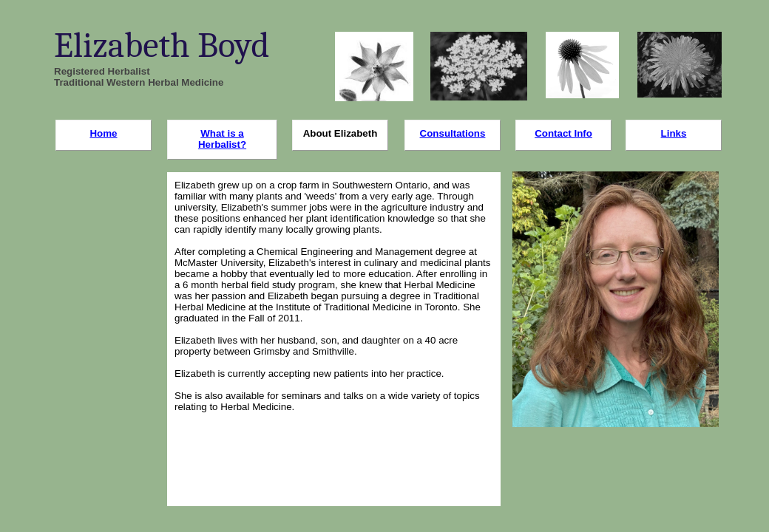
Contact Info (563, 133)
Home (103, 133)
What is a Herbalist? (222, 139)
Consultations (453, 133)
